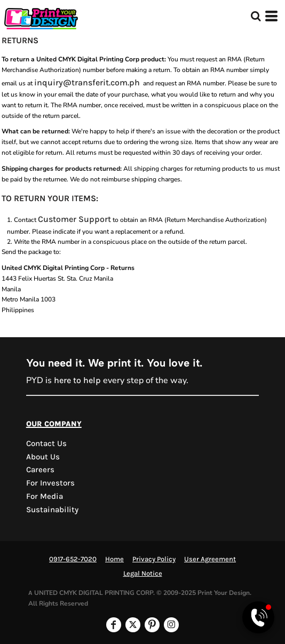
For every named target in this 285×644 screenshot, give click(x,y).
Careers (40, 470)
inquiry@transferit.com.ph (87, 82)
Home (114, 559)
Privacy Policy (154, 559)
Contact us (46, 443)
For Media (45, 496)
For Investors (50, 483)
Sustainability (52, 510)
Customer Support (74, 219)
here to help (77, 380)
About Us (43, 457)
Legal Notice (143, 573)
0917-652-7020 (73, 559)
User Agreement (210, 559)
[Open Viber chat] (258, 617)
